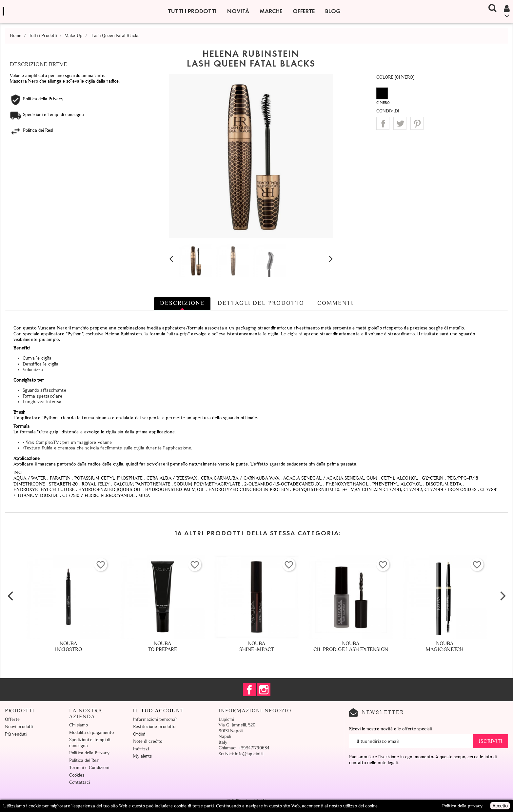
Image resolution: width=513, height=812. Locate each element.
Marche (271, 11)
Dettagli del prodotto (261, 303)
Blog (333, 11)
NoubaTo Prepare (163, 646)
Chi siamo (79, 725)
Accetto (500, 806)
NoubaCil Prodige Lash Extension (351, 646)
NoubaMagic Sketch (445, 646)
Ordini (139, 734)
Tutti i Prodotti (192, 11)
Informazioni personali (155, 719)
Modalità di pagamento (91, 733)
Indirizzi (141, 749)
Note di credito (148, 741)
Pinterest (417, 123)
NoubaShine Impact (257, 646)
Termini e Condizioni (89, 768)
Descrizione (182, 303)
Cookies (77, 775)
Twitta (400, 123)
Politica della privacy (462, 806)
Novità (238, 11)
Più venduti (16, 734)
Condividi (383, 123)
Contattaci (79, 782)
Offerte (304, 11)
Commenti (335, 303)
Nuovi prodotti (19, 727)
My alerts (142, 756)
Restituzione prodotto (154, 727)
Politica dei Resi (84, 760)
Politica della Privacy (89, 753)
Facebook (249, 690)
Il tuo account (158, 711)
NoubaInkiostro (69, 646)
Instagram (264, 690)
